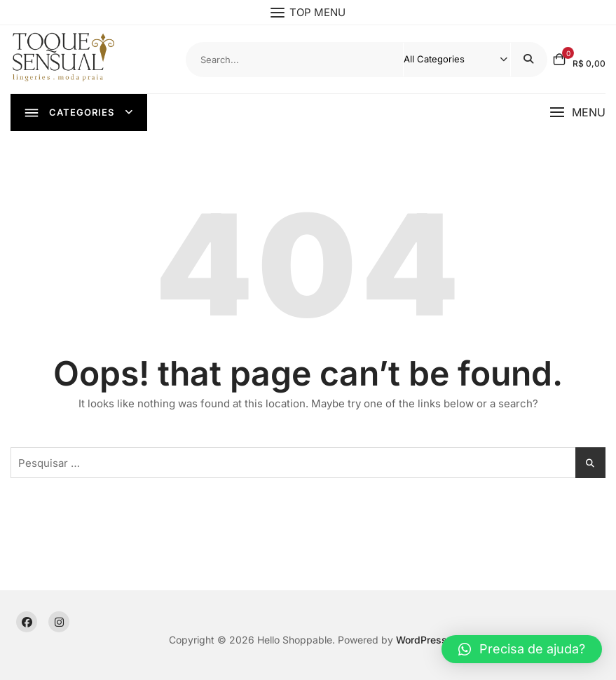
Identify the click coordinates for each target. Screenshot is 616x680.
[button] (577, 113)
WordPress (422, 640)
